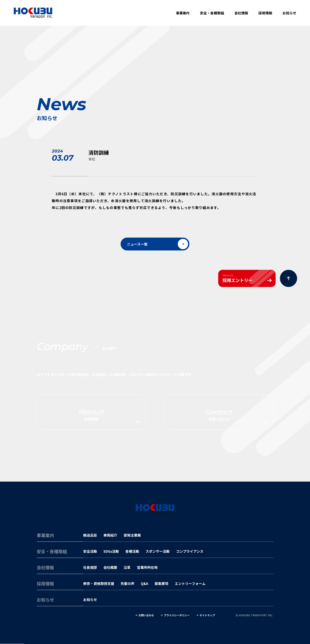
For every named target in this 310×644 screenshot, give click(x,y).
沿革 (127, 567)
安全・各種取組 (212, 13)
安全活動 (90, 551)
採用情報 (265, 13)
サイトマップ (207, 615)
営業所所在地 (147, 567)
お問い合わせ (146, 615)
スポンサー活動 (158, 551)
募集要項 (161, 583)
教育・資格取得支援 (99, 583)
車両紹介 (110, 535)
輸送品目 (90, 535)
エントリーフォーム (190, 583)
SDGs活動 (111, 551)
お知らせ (289, 13)
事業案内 (183, 13)
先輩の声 (127, 583)
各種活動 (132, 551)
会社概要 (110, 567)
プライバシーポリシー (177, 615)
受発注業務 (132, 535)
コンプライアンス (190, 551)
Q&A (144, 583)
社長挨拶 (90, 567)
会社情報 (241, 13)
